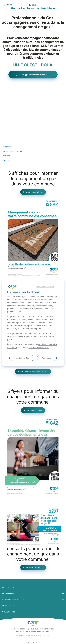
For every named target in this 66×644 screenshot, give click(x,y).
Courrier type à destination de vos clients (34, 77)
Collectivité (9, 596)
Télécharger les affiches (34, 174)
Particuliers (9, 571)
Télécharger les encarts (34, 549)
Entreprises (8, 577)
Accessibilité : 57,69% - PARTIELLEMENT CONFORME (33, 619)
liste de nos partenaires (39, 347)
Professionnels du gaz (14, 583)
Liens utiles (8, 589)
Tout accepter (47, 358)
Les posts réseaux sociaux (13, 133)
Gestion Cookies (33, 627)
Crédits (33, 630)
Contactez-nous (33, 634)
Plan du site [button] (33, 638)
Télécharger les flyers (34, 392)
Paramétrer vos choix (22, 358)
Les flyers (6, 137)
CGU (33, 623)
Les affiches (7, 129)
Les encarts (6, 142)
